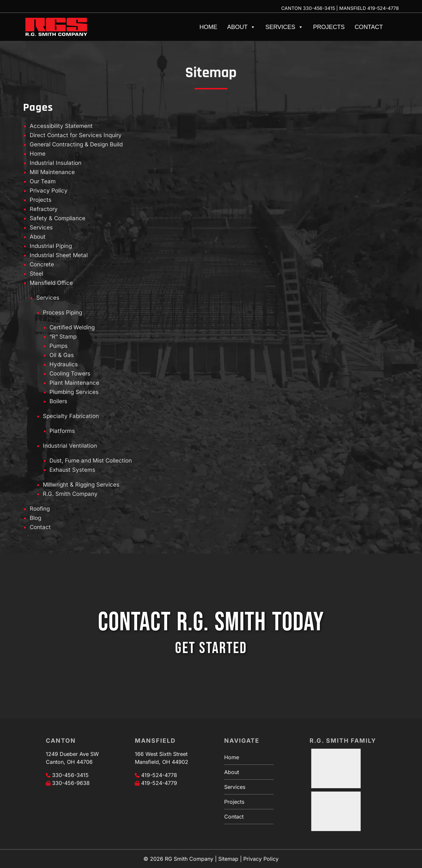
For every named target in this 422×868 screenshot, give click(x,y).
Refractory (44, 209)
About (241, 27)
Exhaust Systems (72, 470)
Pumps (59, 346)
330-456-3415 (319, 8)
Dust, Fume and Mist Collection (91, 461)
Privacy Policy (49, 191)
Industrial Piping (51, 246)
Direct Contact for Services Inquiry (76, 135)
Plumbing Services (74, 392)
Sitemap (228, 859)
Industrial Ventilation (70, 446)
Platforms (62, 431)
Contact (369, 27)
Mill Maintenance (52, 172)
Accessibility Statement (61, 126)
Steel (36, 274)
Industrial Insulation (56, 163)
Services (284, 27)
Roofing (40, 509)
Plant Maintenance (74, 383)
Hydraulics (64, 364)
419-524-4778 (383, 8)
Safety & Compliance (58, 218)
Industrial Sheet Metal (59, 255)
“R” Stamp (63, 337)
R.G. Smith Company (70, 494)
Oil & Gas (62, 355)
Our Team (43, 181)
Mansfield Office (51, 283)
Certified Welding (72, 327)
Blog (35, 518)
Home (208, 27)
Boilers (58, 401)
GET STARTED (211, 648)
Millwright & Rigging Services (81, 485)
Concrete (42, 264)
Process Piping (62, 313)
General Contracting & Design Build (76, 144)
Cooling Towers (70, 374)
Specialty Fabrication (71, 416)
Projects (329, 27)
